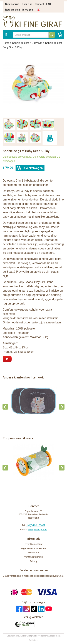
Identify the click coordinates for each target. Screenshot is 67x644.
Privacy (33, 561)
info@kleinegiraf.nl (37, 530)
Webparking (53, 636)
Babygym (37, 43)
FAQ (49, 4)
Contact (39, 4)
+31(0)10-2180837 (36, 525)
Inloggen (28, 10)
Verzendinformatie (33, 557)
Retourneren (13, 10)
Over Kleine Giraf (34, 544)
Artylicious (33, 640)
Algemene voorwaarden (33, 548)
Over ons (27, 4)
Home (6, 43)
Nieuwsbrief (12, 4)
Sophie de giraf (21, 43)
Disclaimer (33, 553)
